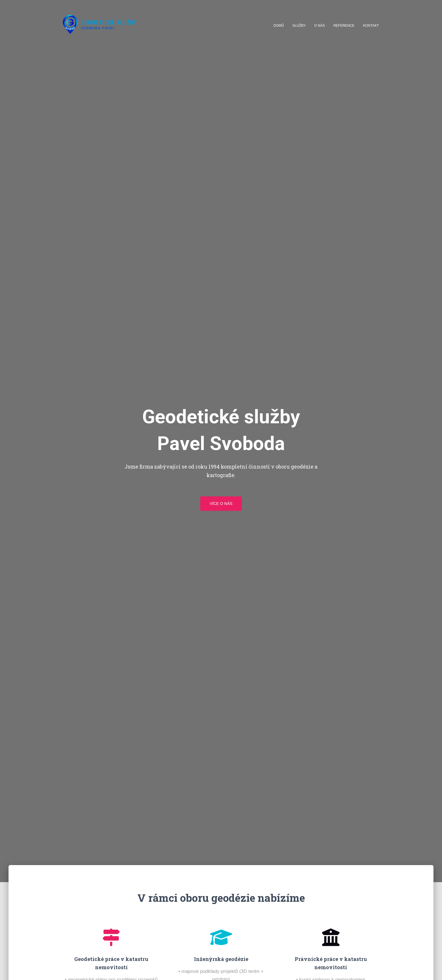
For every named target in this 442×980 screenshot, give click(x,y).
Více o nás (221, 504)
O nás (320, 26)
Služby (299, 26)
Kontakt (371, 26)
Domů (279, 26)
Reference (344, 26)
